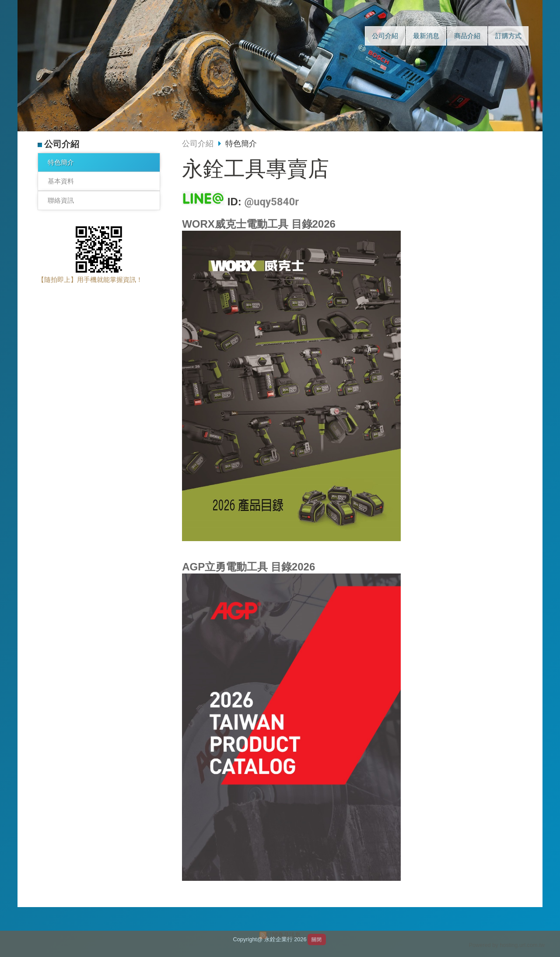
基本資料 (61, 181)
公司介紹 (198, 144)
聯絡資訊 (61, 200)
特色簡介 (61, 162)
